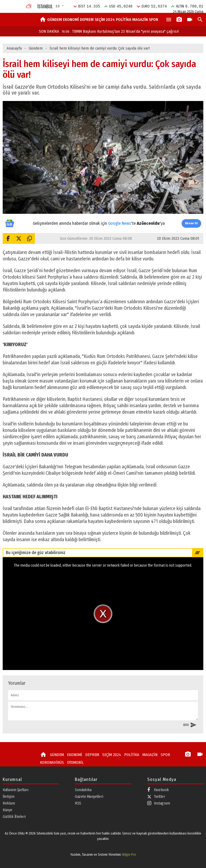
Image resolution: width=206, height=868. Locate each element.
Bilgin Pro (129, 854)
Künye (8, 810)
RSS (78, 803)
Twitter (156, 796)
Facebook (158, 790)
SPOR (154, 20)
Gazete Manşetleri (89, 796)
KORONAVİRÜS (52, 762)
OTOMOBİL (75, 762)
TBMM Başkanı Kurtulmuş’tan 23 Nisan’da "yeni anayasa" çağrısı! (120, 31)
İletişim (8, 796)
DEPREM (87, 20)
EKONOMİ (71, 20)
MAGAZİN (140, 20)
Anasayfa (14, 48)
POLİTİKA (124, 20)
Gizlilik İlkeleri (14, 817)
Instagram (159, 803)
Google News (119, 223)
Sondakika (83, 790)
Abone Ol (191, 223)
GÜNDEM (55, 20)
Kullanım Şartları (16, 790)
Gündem (36, 48)
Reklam (9, 803)
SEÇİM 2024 (105, 20)
